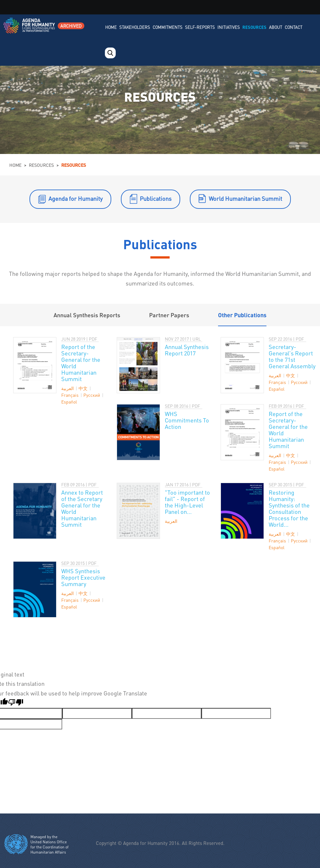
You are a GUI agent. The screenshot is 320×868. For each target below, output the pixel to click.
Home (111, 27)
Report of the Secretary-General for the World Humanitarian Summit (81, 363)
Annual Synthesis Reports (87, 315)
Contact (294, 27)
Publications (156, 198)
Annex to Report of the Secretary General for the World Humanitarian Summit (82, 508)
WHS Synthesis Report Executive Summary (83, 577)
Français (70, 395)
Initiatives (229, 27)
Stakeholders (135, 27)
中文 (83, 388)
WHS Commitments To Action (187, 420)
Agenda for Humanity (76, 198)
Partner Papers (169, 315)
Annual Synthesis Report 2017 (187, 350)
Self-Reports (200, 27)
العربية (67, 388)
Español (69, 402)
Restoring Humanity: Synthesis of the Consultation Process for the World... (289, 508)
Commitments (168, 27)
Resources (254, 27)
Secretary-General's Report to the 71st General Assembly (292, 356)
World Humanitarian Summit (245, 198)
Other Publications (242, 315)
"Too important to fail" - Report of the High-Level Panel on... (187, 502)
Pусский (92, 395)
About (276, 27)
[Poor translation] (16, 703)
